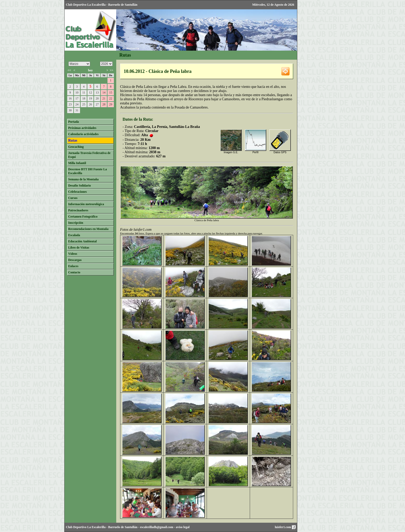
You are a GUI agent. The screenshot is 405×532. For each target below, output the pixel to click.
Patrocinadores (78, 210)
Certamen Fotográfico (83, 217)
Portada (73, 122)
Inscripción (76, 223)
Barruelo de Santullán (123, 527)
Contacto (74, 272)
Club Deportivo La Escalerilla (86, 527)
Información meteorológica (86, 204)
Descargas (75, 260)
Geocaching (76, 147)
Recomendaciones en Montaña (88, 229)
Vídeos (73, 254)
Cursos (73, 198)
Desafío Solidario (80, 186)
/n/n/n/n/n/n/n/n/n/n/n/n (79, 64)
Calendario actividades (83, 134)
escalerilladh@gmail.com (157, 527)
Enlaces (73, 266)
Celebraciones (77, 192)
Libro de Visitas (79, 248)
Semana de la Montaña (83, 179)
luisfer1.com (285, 527)
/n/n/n (106, 64)
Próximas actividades (82, 128)
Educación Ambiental (82, 241)
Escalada (74, 235)
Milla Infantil (77, 163)
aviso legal (183, 527)
